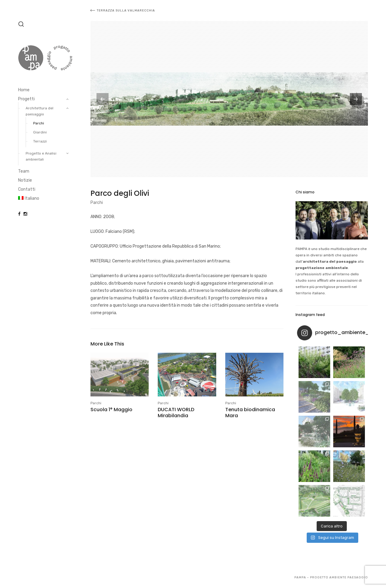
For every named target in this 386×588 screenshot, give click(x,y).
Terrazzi (40, 141)
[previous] (103, 99)
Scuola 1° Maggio (111, 410)
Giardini (40, 132)
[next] (356, 99)
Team (24, 171)
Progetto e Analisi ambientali (41, 156)
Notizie (25, 180)
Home (24, 90)
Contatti (27, 189)
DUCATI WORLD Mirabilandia (176, 412)
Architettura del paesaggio (40, 111)
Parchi (39, 123)
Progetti (26, 99)
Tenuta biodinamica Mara (250, 412)
